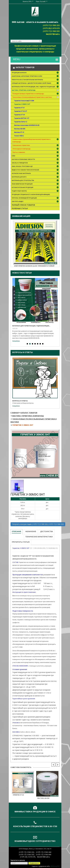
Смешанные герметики (21, 145)
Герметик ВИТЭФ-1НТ (22, 118)
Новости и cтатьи (22, 273)
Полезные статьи (20, 208)
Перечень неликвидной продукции (35, 198)
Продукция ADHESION (35, 73)
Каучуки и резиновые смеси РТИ (35, 160)
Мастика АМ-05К (20, 129)
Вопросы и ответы (22, 353)
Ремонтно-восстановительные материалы (35, 80)
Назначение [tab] (31, 531)
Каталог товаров (29, 413)
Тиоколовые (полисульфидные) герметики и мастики (32, 97)
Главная (15, 413)
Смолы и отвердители (35, 163)
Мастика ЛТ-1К (19, 132)
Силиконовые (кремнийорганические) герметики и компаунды (31, 140)
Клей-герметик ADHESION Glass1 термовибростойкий (34, 266)
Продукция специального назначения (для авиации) (31, 194)
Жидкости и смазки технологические (35, 170)
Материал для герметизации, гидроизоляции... (31, 326)
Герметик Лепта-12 (21, 122)
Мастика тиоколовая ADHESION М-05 (27, 125)
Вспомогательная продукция (35, 188)
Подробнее (16, 341)
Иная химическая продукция (35, 184)
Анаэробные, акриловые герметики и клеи (35, 76)
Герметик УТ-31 (19, 108)
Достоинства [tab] (47, 531)
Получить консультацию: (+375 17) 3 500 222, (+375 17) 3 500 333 (38, 524)
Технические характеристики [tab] (39, 537)
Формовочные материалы (35, 174)
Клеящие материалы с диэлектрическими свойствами (35, 83)
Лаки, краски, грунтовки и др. (35, 167)
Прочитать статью (21, 542)
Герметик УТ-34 (19, 115)
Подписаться (34, 863)
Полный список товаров (23, 205)
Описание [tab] (16, 531)
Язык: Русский (41, 1)
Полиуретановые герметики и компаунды (28, 94)
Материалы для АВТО (35, 177)
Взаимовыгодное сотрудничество (35, 841)
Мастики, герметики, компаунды (35, 90)
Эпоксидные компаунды (22, 149)
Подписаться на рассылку (18, 860)
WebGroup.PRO (55, 866)
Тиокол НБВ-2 (19, 136)
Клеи (35, 156)
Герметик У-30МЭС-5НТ (22, 104)
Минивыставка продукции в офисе (35, 812)
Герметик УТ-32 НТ (21, 111)
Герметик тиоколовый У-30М (24, 101)
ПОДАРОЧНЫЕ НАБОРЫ (35, 191)
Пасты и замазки (19, 152)
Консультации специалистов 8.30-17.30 (35, 827)
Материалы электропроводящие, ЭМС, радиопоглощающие (35, 87)
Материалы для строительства (35, 181)
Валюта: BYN (27, 1)
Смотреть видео (35, 202)
